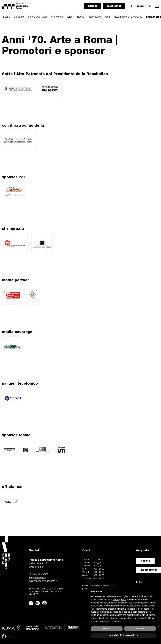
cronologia (57, 17)
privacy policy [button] (120, 600)
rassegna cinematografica (128, 17)
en (150, 6)
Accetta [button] (140, 629)
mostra (6, 17)
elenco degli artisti (37, 17)
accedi (140, 6)
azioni (70, 17)
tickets (93, 6)
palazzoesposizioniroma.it (43, 581)
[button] (130, 6)
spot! (107, 17)
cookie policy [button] (148, 606)
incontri (81, 17)
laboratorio (95, 17)
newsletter (114, 6)
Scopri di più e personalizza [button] (123, 635)
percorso (19, 17)
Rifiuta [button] (107, 629)
